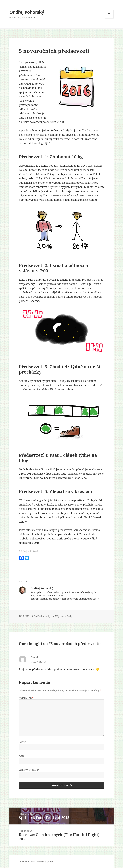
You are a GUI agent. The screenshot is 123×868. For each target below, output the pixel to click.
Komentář (26, 698)
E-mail (23, 756)
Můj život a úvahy (64, 616)
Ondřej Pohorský (27, 12)
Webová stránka (29, 770)
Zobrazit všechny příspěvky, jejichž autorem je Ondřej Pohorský (63, 599)
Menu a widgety (109, 18)
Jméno (23, 742)
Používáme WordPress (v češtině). (36, 862)
